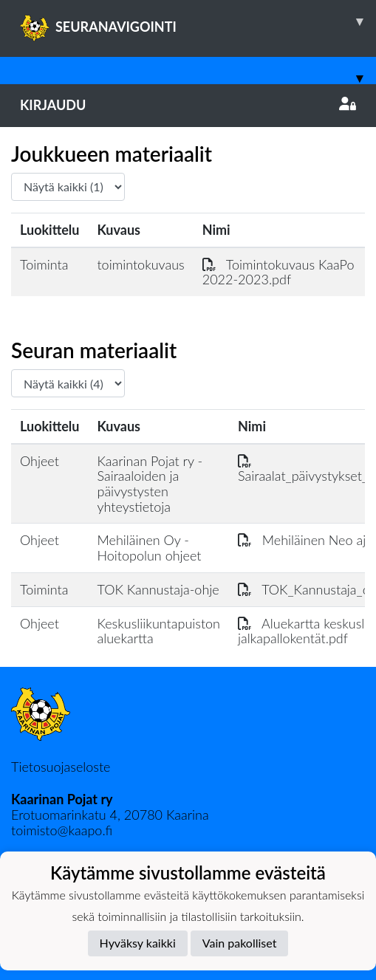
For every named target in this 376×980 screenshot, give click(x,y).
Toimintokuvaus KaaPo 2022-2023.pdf (278, 272)
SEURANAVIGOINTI (198, 21)
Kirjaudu (188, 105)
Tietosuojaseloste (61, 767)
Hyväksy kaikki (138, 943)
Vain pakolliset (240, 943)
